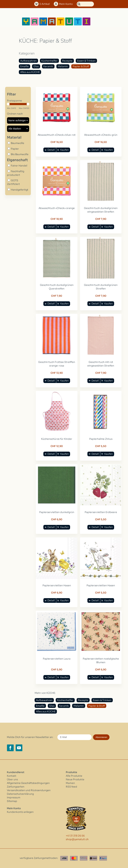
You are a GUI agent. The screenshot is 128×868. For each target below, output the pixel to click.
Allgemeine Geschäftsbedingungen (28, 783)
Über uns (12, 779)
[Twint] (93, 858)
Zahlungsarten (16, 787)
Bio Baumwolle (20, 154)
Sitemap (12, 801)
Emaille (25, 66)
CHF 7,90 (101, 219)
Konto (66, 4)
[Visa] (64, 858)
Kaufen (65, 150)
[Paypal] (103, 858)
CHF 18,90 (57, 219)
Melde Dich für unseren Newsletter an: (30, 737)
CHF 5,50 (101, 446)
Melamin (63, 66)
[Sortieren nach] (18, 120)
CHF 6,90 (57, 519)
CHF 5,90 (57, 670)
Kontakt (12, 776)
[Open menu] (102, 21)
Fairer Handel (19, 166)
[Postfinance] (84, 858)
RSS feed (71, 787)
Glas (36, 66)
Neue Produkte (75, 779)
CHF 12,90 (57, 446)
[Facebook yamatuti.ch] (10, 748)
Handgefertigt (20, 190)
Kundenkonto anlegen (20, 812)
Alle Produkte (74, 776)
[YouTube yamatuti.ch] (19, 748)
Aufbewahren (28, 61)
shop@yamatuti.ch (77, 839)
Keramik (48, 66)
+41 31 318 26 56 (75, 836)
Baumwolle (18, 143)
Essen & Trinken (86, 61)
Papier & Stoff (81, 66)
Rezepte (67, 61)
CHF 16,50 (57, 142)
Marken (70, 783)
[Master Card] (74, 858)
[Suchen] (85, 4)
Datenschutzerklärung (20, 794)
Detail (51, 150)
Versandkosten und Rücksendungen (29, 790)
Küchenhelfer (49, 61)
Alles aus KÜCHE (30, 72)
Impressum (14, 797)
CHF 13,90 (57, 373)
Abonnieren (101, 737)
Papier (15, 149)
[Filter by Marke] (18, 129)
